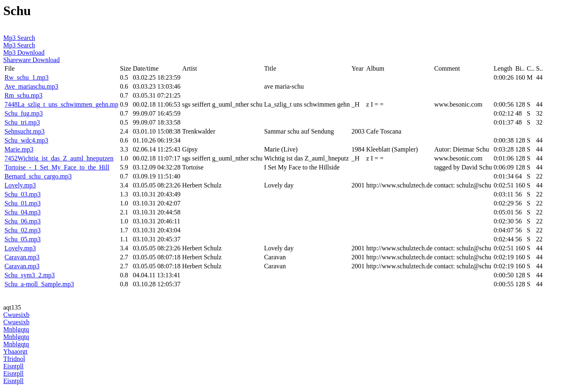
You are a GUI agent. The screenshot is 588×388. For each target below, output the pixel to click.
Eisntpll (13, 366)
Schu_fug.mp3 (24, 113)
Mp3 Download (24, 52)
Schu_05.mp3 (22, 239)
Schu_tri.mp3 (22, 122)
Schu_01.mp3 (22, 203)
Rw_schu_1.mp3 (27, 77)
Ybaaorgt (15, 351)
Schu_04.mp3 (22, 212)
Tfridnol (14, 359)
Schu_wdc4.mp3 (26, 140)
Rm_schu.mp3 (23, 95)
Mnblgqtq (16, 329)
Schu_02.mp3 (22, 230)
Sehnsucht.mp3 (24, 131)
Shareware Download (31, 60)
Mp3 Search (19, 38)
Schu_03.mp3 (22, 194)
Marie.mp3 (19, 149)
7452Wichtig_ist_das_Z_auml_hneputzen (59, 158)
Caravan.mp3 (22, 257)
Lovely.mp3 (20, 185)
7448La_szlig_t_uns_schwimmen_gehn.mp (61, 104)
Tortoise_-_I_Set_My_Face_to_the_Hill (57, 167)
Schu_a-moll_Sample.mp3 (39, 284)
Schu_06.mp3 (22, 221)
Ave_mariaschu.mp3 (31, 86)
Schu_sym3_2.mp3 (30, 275)
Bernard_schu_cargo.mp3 (38, 176)
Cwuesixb (16, 315)
